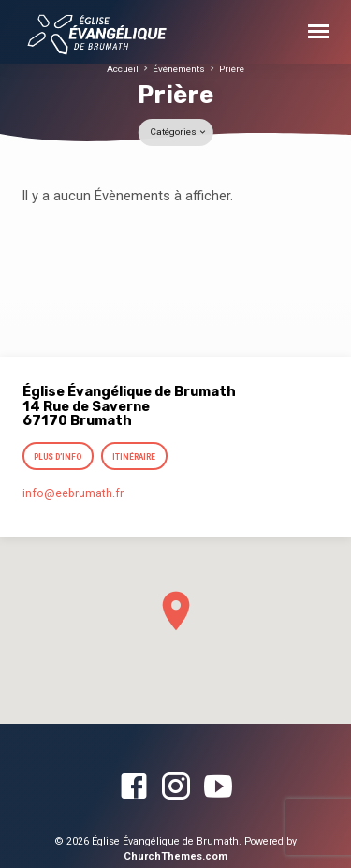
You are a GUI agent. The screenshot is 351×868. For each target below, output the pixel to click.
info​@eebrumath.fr (73, 493)
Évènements (179, 69)
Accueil (123, 69)
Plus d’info (58, 457)
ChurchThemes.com (175, 856)
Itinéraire (134, 457)
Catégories (179, 132)
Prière (232, 69)
